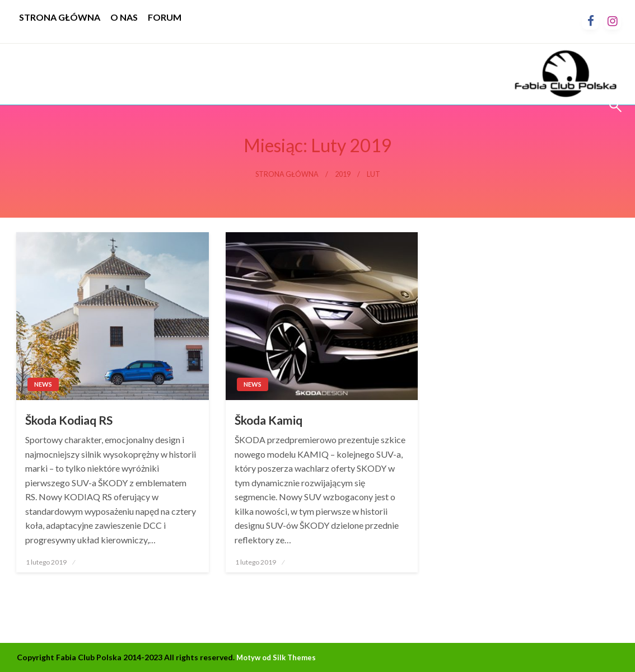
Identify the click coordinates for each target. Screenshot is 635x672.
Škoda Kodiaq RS (69, 420)
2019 (343, 174)
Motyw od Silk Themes (276, 657)
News (43, 384)
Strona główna (287, 174)
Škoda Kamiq (269, 420)
